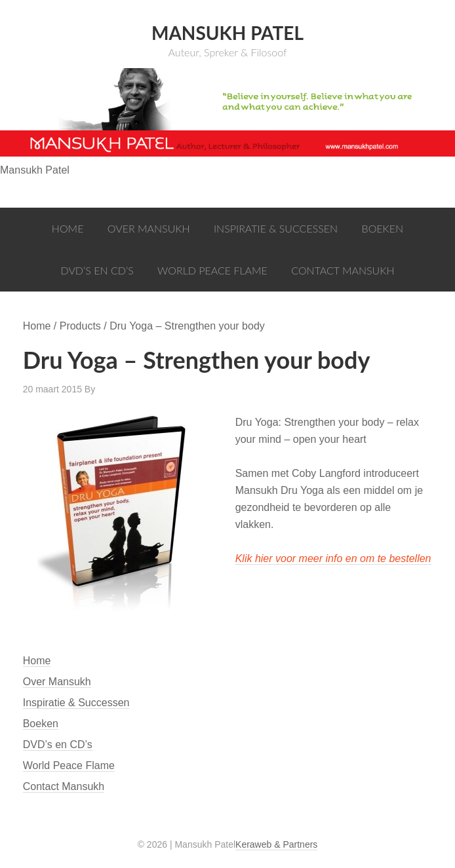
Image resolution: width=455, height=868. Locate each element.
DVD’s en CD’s (58, 745)
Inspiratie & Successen (76, 703)
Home (37, 661)
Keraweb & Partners (276, 844)
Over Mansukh (57, 682)
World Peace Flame (69, 765)
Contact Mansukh (64, 786)
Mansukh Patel (227, 33)
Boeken (41, 724)
